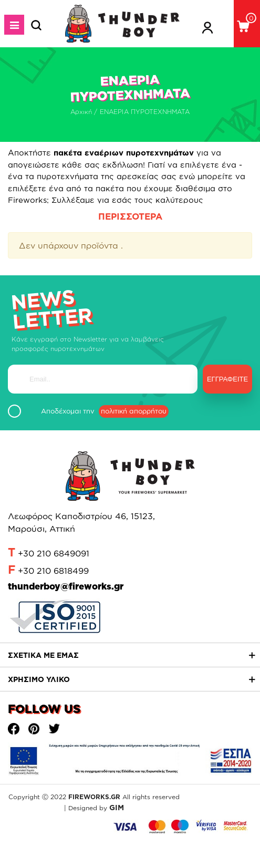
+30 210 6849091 (54, 553)
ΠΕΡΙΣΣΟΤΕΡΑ (130, 216)
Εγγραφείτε (227, 379)
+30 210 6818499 (53, 571)
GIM (117, 807)
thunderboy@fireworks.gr (66, 586)
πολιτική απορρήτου (134, 411)
